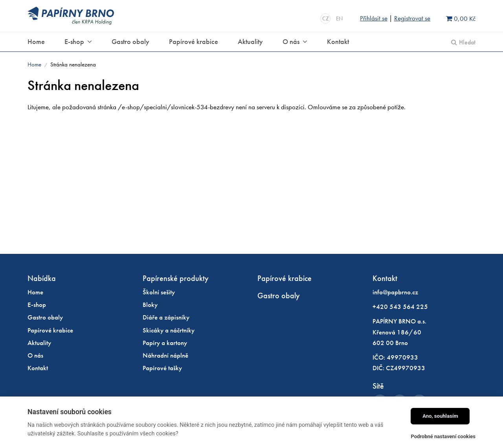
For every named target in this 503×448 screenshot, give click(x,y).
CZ (326, 18)
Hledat (467, 42)
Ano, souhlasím (440, 416)
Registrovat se (412, 18)
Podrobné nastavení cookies (443, 436)
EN (339, 18)
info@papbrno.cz (395, 292)
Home (34, 64)
